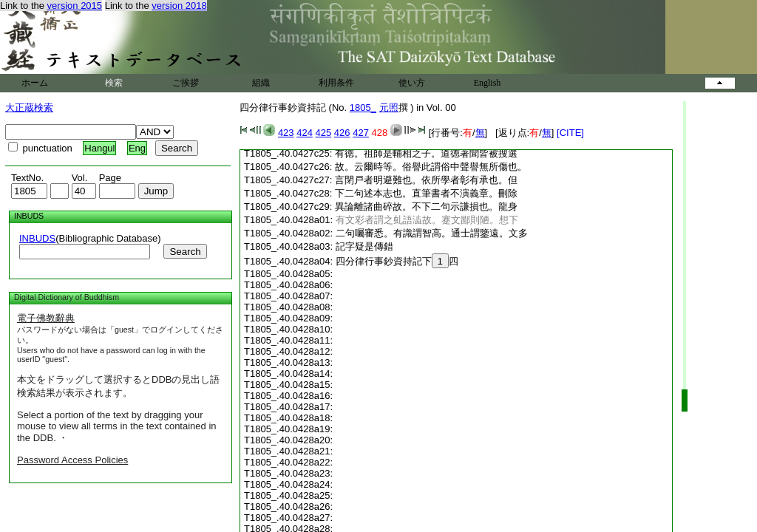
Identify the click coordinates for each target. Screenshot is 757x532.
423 (286, 133)
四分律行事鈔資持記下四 (397, 261)
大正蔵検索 (29, 108)
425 (324, 133)
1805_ (363, 108)
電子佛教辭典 (46, 318)
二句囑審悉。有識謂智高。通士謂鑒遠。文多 (432, 233)
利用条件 (336, 83)
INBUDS (37, 238)
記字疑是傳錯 (364, 246)
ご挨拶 (186, 83)
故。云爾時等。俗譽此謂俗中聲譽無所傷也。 (431, 167)
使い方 (412, 83)
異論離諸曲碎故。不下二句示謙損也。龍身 (426, 207)
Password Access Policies (72, 460)
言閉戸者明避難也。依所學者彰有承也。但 (426, 180)
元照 (389, 108)
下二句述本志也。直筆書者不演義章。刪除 (426, 193)
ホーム (35, 83)
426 (342, 133)
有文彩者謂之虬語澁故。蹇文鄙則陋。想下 (427, 220)
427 (361, 133)
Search (185, 252)
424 (305, 133)
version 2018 (179, 6)
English (488, 83)
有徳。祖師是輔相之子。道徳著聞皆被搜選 (426, 153)
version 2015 (75, 6)
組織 (261, 83)
